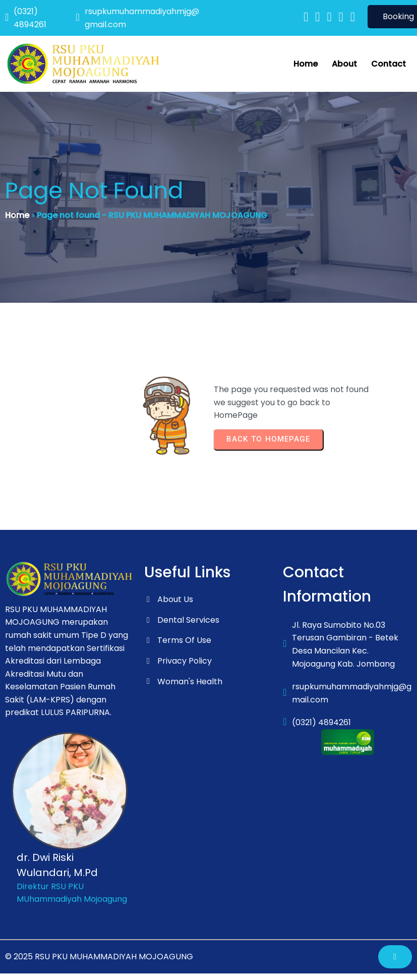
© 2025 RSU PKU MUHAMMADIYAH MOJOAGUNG (99, 957)
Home (17, 215)
